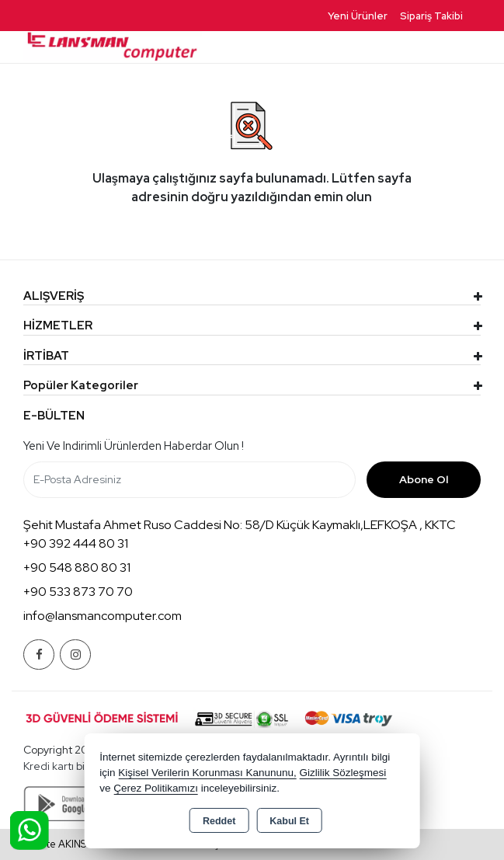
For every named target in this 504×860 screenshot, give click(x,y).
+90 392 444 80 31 (76, 543)
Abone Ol (424, 479)
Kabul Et (289, 821)
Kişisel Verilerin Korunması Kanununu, (207, 773)
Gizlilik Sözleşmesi (343, 773)
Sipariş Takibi (431, 16)
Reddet (219, 821)
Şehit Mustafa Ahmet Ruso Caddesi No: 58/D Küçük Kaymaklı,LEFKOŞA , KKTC (240, 525)
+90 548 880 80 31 (77, 568)
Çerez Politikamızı (156, 788)
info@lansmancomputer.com (103, 616)
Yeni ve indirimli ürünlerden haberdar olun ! (134, 446)
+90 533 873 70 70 (78, 592)
